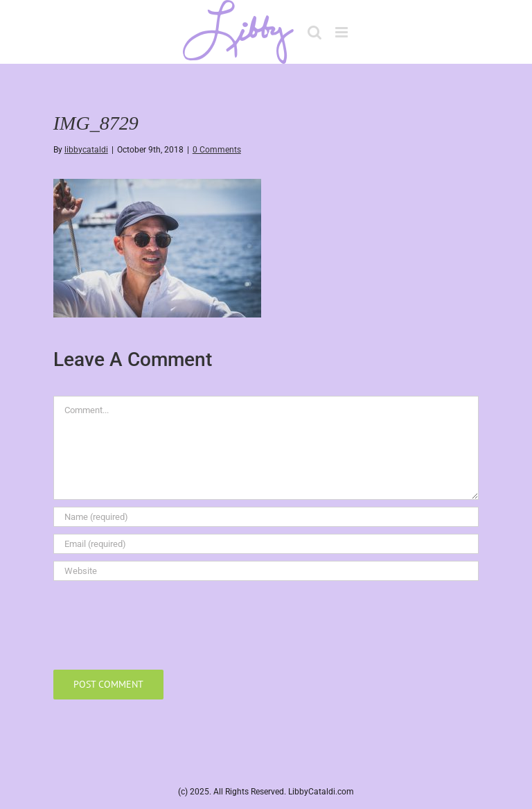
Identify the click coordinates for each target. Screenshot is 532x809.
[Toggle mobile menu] (343, 32)
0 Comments (217, 150)
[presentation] (159, 622)
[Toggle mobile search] (314, 32)
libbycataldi (86, 150)
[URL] (266, 571)
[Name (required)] (266, 517)
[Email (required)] (266, 544)
